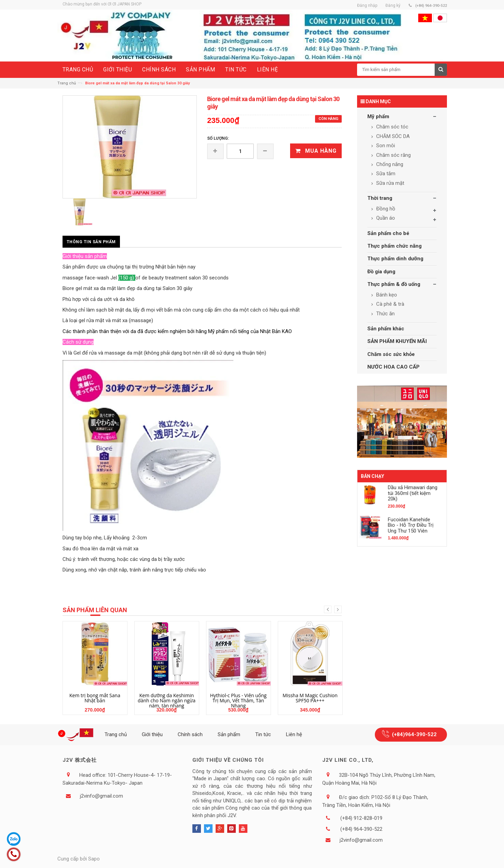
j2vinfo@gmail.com (101, 796)
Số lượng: (218, 138)
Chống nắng (389, 164)
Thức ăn (385, 314)
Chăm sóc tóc (392, 127)
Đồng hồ (385, 209)
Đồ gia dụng (381, 272)
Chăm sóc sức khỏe (391, 354)
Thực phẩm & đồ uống (394, 284)
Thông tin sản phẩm (91, 242)
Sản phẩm (229, 734)
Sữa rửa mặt (390, 183)
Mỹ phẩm (378, 116)
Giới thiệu (152, 734)
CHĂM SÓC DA (392, 136)
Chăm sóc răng (393, 155)
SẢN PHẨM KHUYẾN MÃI (397, 341)
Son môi (385, 146)
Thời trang (380, 198)
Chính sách (190, 734)
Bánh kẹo (386, 295)
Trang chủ (67, 83)
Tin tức (263, 734)
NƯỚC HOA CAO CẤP (393, 367)
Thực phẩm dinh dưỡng (395, 259)
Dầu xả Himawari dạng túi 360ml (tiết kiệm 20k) (413, 493)
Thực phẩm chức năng (394, 246)
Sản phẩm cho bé (388, 233)
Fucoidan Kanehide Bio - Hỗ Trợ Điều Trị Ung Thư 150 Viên (411, 525)
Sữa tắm (385, 174)
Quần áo (385, 218)
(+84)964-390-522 (414, 734)
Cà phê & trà (390, 304)
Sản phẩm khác (386, 329)
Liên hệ (294, 734)
